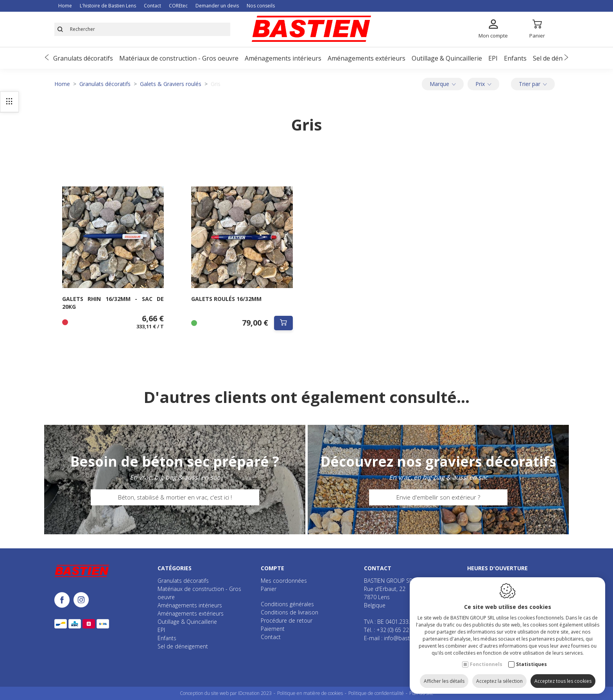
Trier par (533, 84)
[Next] (566, 58)
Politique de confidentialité (376, 693)
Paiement (273, 629)
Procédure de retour (287, 620)
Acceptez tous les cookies (563, 679)
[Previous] (47, 58)
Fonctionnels (486, 663)
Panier (269, 589)
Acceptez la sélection (499, 679)
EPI (493, 58)
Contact (152, 6)
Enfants (515, 58)
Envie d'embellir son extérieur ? (438, 497)
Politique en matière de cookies (310, 693)
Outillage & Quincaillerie (447, 58)
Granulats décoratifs (83, 58)
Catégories (175, 568)
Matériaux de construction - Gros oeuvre (179, 58)
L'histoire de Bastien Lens (108, 6)
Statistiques (531, 663)
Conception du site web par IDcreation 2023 (226, 693)
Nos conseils (261, 6)
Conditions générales (287, 604)
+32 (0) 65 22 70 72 (401, 630)
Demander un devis (217, 6)
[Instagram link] (81, 601)
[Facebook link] (64, 601)
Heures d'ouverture (497, 568)
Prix (483, 84)
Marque (443, 84)
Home (65, 6)
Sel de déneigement (562, 58)
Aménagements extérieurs (367, 58)
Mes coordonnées (284, 581)
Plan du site (421, 693)
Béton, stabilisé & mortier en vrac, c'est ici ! (175, 497)
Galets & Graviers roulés (171, 84)
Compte (272, 568)
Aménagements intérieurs (283, 58)
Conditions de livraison (289, 612)
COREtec (178, 6)
